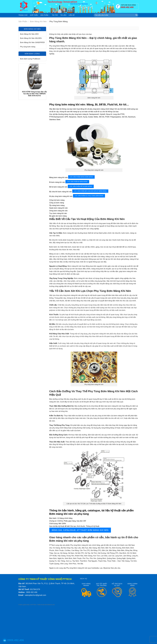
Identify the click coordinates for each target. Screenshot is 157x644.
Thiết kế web (41, 605)
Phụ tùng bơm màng (28, 47)
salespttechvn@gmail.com (36, 595)
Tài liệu (63, 15)
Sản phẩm (45, 15)
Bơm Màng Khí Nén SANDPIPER (32, 42)
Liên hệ (72, 15)
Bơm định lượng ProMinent (30, 59)
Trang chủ (23, 15)
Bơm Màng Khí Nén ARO (29, 34)
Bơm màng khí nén (38, 21)
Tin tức (55, 15)
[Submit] (136, 15)
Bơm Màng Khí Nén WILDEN (31, 38)
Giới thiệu (34, 15)
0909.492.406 (16, 640)
